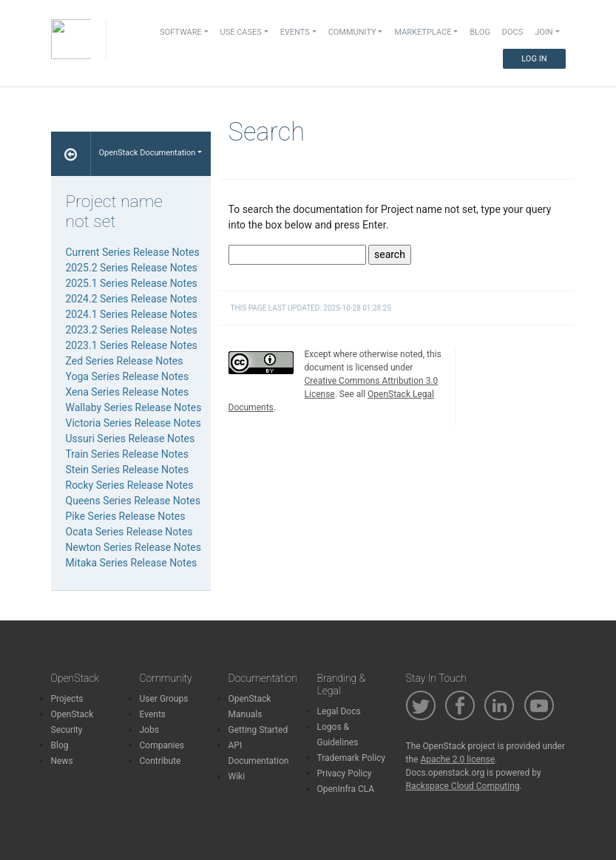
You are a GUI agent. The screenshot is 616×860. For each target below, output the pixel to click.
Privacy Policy (345, 773)
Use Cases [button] (241, 32)
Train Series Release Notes (127, 454)
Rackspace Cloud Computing (463, 786)
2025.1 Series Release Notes (132, 283)
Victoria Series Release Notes (133, 423)
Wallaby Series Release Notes (134, 407)
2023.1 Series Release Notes (132, 345)
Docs (512, 32)
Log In (534, 59)
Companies (162, 745)
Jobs (149, 730)
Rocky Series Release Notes (130, 485)
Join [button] (544, 32)
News (62, 761)
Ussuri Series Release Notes (131, 439)
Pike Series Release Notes (126, 516)
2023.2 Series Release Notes (132, 330)
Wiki (237, 776)
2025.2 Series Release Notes (132, 268)
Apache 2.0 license (457, 759)
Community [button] (352, 32)
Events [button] (295, 32)
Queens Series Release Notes (133, 501)
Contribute (160, 761)
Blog (480, 32)
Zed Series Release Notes (125, 361)
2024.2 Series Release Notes (132, 299)
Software (181, 32)
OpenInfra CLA (346, 789)
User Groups (164, 699)
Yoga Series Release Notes (128, 376)
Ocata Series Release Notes (129, 532)
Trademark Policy (352, 758)
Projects (67, 699)
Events (153, 714)
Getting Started (258, 730)
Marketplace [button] (423, 32)
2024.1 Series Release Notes (132, 314)
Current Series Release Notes (133, 252)
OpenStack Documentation (147, 153)
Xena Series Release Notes (128, 392)
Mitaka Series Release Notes (132, 563)
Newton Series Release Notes (133, 547)
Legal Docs (339, 711)
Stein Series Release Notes (128, 470)
